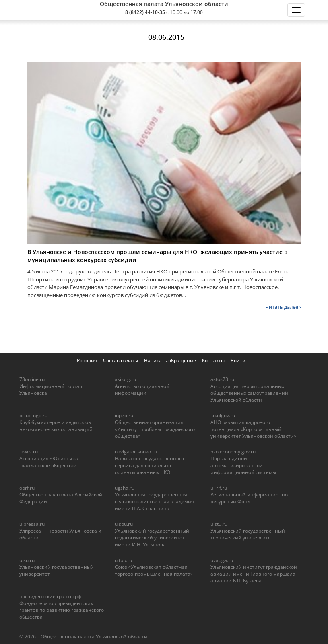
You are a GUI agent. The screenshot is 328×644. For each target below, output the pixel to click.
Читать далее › (283, 307)
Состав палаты (121, 360)
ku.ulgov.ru (223, 415)
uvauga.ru (222, 560)
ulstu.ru (219, 524)
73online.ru (32, 379)
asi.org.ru (125, 379)
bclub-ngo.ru (33, 415)
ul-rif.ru (219, 488)
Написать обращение (170, 360)
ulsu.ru (27, 560)
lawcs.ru (29, 452)
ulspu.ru (124, 524)
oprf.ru (27, 488)
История (87, 360)
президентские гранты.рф (50, 596)
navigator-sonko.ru (136, 452)
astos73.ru (222, 379)
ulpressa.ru (32, 524)
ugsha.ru (125, 488)
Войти (238, 360)
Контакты (213, 360)
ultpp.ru (123, 560)
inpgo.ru (124, 415)
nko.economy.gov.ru (233, 452)
